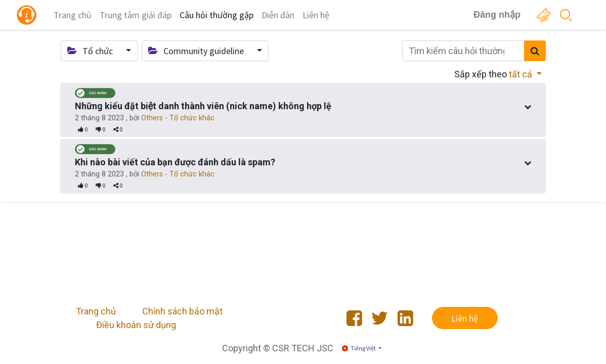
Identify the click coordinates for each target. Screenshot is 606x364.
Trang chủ (96, 311)
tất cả (522, 74)
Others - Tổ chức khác (178, 118)
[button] (99, 51)
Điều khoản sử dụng (136, 325)
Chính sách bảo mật (182, 311)
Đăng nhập (497, 15)
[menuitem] (73, 15)
